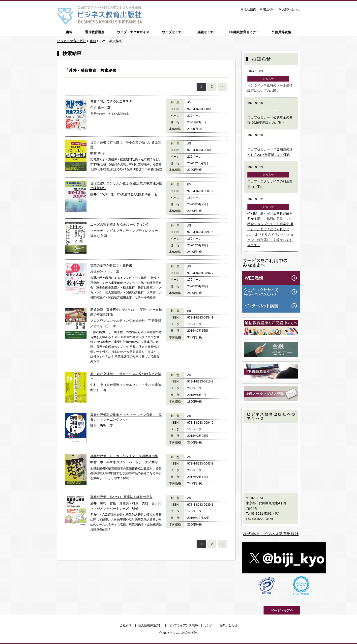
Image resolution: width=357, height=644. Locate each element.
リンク (208, 625)
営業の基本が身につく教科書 (111, 265)
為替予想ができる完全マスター (113, 101)
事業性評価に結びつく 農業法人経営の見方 (121, 497)
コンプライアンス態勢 (183, 625)
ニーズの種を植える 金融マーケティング (120, 224)
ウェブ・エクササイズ (133, 32)
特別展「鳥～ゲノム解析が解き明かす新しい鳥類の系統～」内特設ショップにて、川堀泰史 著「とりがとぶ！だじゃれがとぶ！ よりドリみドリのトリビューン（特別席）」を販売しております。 (270, 229)
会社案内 (250, 9)
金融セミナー (207, 32)
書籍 (69, 32)
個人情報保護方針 (150, 625)
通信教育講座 (95, 32)
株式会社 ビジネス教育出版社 (271, 534)
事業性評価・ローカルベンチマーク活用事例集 (124, 456)
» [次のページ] (223, 87)
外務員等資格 (281, 32)
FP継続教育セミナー (244, 32)
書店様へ (269, 9)
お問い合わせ (291, 9)
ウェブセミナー (173, 32)
